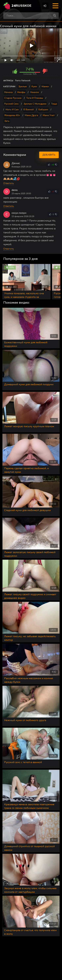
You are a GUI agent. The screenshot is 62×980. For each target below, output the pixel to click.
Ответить (9, 183)
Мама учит (49, 115)
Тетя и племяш (35, 98)
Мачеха (8, 92)
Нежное (34, 92)
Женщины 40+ (12, 115)
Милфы (21, 92)
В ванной (29, 110)
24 (21, 6)
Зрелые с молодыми (35, 104)
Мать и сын (12, 110)
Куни (34, 86)
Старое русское (13, 98)
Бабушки (43, 110)
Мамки (45, 86)
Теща (54, 104)
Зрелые (23, 86)
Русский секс (11, 104)
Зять (7, 121)
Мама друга (31, 115)
